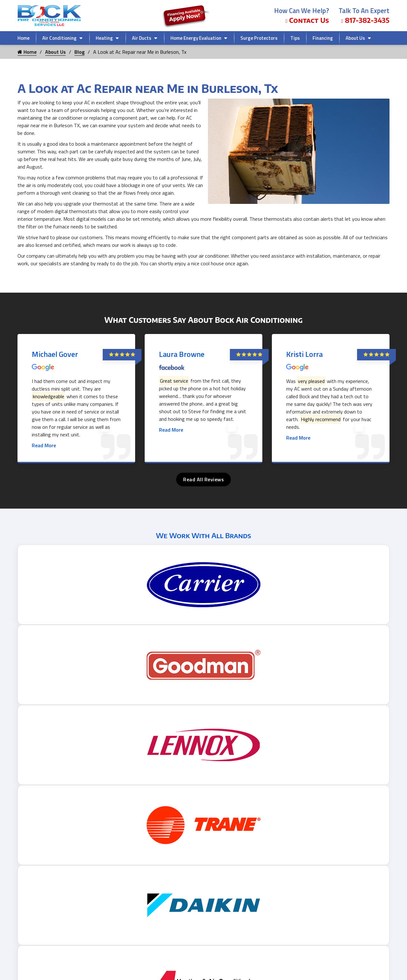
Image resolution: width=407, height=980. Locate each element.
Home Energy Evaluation (196, 38)
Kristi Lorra (304, 354)
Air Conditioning (59, 38)
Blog (79, 52)
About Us (355, 38)
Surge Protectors (259, 38)
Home (24, 38)
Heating (104, 38)
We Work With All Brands (203, 535)
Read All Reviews (203, 479)
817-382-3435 (365, 20)
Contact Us (307, 20)
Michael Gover (55, 354)
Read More (44, 445)
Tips (295, 38)
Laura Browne (182, 354)
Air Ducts (142, 38)
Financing (323, 38)
